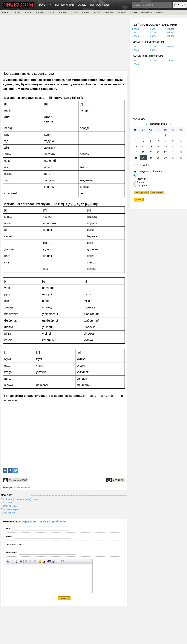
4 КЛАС (40, 13)
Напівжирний (8, 561)
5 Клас (153, 32)
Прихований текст (49, 561)
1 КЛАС (6, 13)
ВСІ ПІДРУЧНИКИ (64, 5)
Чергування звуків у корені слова (44, 522)
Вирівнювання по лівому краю (26, 561)
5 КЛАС (52, 13)
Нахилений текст (12, 561)
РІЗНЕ (159, 13)
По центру (30, 561)
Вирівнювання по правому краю (35, 561)
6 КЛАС (63, 13)
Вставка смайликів (40, 561)
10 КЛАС (110, 13)
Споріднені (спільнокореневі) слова (19, 499)
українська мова (22, 487)
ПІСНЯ (134, 13)
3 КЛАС (29, 13)
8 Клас (153, 36)
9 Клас (171, 36)
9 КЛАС (97, 13)
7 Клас (135, 36)
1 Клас (135, 29)
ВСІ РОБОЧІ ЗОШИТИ (102, 5)
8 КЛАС (86, 13)
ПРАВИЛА (146, 13)
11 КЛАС (122, 13)
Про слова (6, 503)
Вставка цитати (54, 561)
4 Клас (135, 32)
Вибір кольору (44, 561)
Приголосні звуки (10, 509)
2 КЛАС (17, 13)
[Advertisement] (64, 44)
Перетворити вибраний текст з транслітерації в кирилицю (58, 561)
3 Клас (171, 29)
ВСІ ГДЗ (82, 5)
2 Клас (153, 29)
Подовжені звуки (10, 506)
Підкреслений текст (17, 561)
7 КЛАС (75, 13)
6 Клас (171, 32)
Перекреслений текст (21, 561)
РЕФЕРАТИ (45, 5)
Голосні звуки (8, 513)
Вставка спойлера (62, 561)
